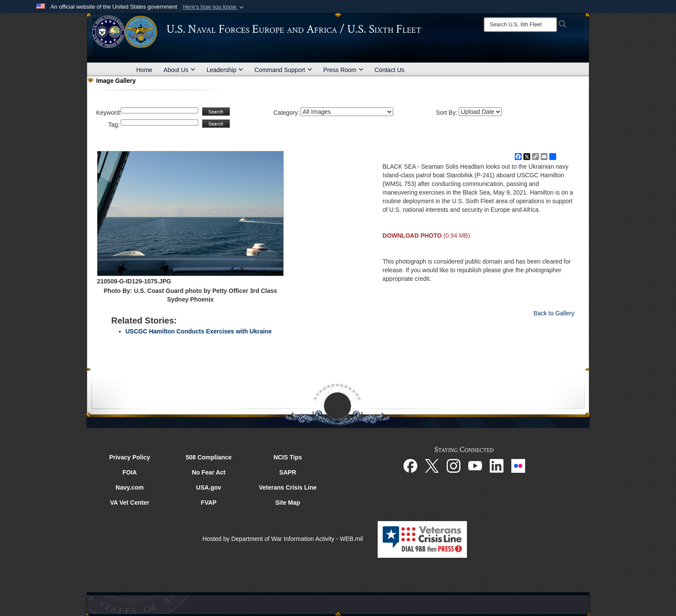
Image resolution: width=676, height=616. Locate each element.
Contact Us (390, 70)
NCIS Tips (288, 457)
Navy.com (130, 487)
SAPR (288, 472)
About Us (179, 70)
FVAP (209, 503)
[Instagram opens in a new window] (454, 465)
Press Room (343, 70)
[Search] (520, 25)
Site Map (288, 503)
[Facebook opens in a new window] (410, 465)
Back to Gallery (554, 313)
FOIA (130, 472)
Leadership (225, 70)
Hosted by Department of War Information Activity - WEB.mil (283, 539)
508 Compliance (209, 457)
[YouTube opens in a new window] (475, 465)
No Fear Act (209, 472)
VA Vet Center (130, 503)
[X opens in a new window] (432, 465)
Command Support (283, 70)
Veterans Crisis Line (288, 487)
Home (144, 70)
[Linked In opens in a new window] (497, 465)
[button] (214, 7)
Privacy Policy (130, 457)
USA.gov (209, 487)
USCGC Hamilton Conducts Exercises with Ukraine (199, 331)
